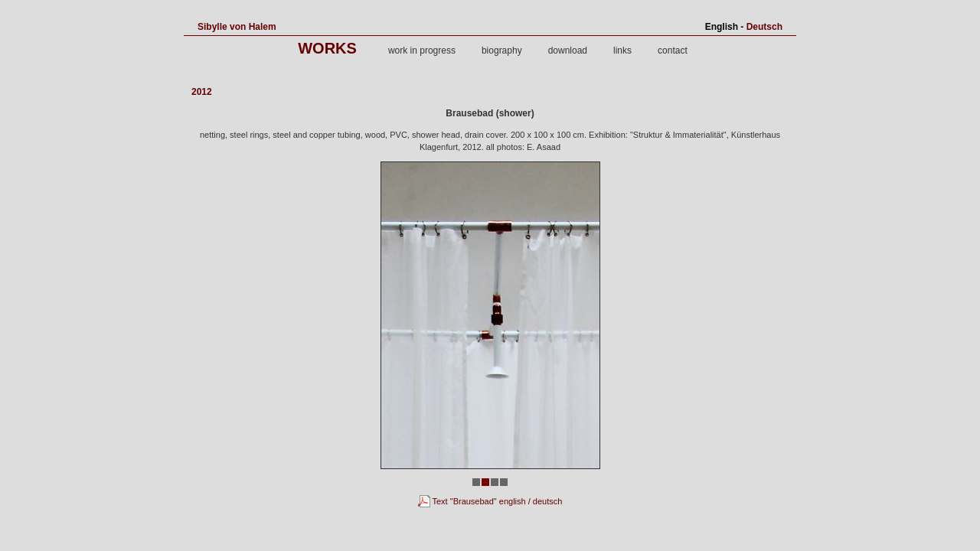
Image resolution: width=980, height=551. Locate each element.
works (327, 48)
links (622, 51)
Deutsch (764, 27)
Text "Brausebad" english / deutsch (490, 501)
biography (502, 51)
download (568, 51)
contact (673, 51)
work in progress (422, 51)
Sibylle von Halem (237, 27)
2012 (202, 92)
